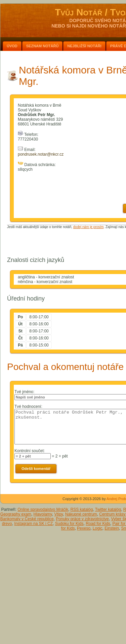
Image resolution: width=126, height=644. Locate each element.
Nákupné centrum (81, 514)
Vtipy (58, 514)
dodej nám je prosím (89, 227)
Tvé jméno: (24, 392)
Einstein (112, 528)
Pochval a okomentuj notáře (65, 367)
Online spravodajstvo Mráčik (43, 509)
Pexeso (84, 528)
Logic (98, 528)
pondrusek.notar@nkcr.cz (41, 154)
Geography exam (16, 514)
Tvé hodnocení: (28, 407)
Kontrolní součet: (30, 451)
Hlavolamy (43, 514)
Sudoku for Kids (69, 524)
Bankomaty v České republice (27, 519)
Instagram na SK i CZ (33, 524)
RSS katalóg (82, 509)
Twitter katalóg (108, 509)
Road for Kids (98, 524)
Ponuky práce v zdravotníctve (82, 519)
